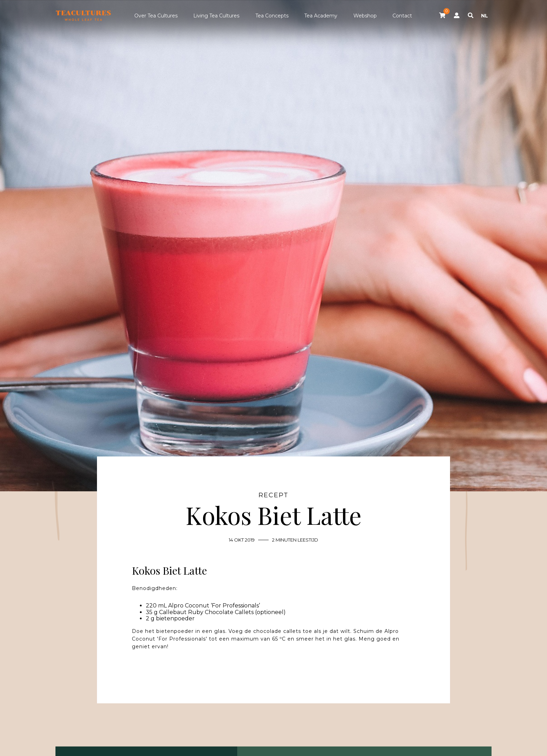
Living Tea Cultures (216, 16)
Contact (402, 16)
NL (485, 16)
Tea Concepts (272, 16)
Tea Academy (321, 16)
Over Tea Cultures (156, 16)
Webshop (365, 16)
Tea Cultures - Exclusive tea (83, 16)
